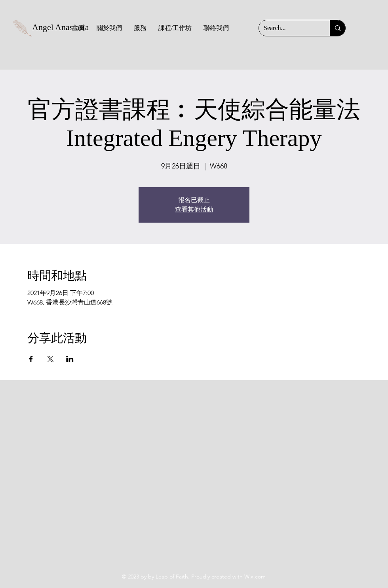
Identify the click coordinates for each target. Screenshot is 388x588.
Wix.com (255, 577)
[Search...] (288, 28)
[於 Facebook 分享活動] (31, 359)
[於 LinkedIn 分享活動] (70, 359)
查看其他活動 (194, 209)
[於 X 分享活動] (50, 359)
